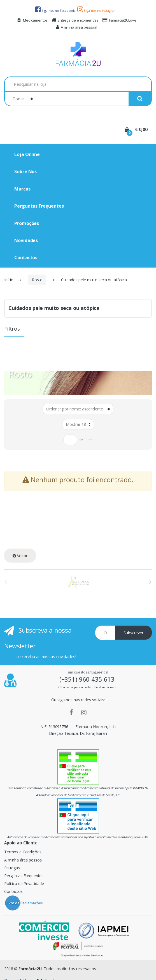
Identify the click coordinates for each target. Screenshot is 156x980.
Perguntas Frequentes (39, 206)
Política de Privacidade (24, 883)
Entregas (12, 868)
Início (9, 280)
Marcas (22, 189)
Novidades (26, 240)
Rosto (37, 280)
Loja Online (27, 154)
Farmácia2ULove (119, 20)
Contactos (26, 257)
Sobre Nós (25, 171)
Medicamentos (32, 20)
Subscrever (133, 633)
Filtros (12, 329)
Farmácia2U (30, 969)
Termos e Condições (23, 852)
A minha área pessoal (77, 27)
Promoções (27, 223)
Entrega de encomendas (75, 20)
